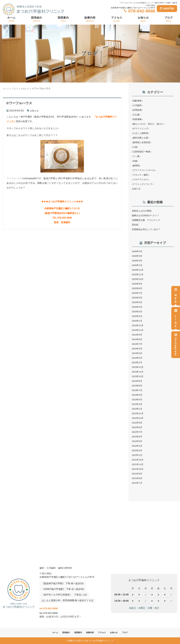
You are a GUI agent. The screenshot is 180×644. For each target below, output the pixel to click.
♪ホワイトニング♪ (141, 128)
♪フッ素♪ (136, 156)
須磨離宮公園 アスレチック (147, 220)
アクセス (117, 19)
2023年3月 (137, 404)
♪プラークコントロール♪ (145, 170)
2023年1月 (137, 409)
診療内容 (90, 19)
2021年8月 (137, 478)
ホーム (11, 19)
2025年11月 (138, 274)
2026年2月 (137, 261)
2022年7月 (137, 432)
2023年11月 (138, 372)
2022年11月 (138, 413)
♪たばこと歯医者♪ (141, 133)
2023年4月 (137, 399)
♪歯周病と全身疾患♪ (142, 142)
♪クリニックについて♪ (143, 184)
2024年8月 (137, 339)
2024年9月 (137, 335)
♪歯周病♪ (136, 165)
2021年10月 (138, 469)
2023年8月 (137, 386)
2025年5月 (137, 302)
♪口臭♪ (135, 147)
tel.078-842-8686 (58, 608)
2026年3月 (137, 256)
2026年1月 (137, 265)
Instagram (176, 345)
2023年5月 (137, 395)
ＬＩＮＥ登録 (176, 318)
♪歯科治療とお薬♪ (141, 138)
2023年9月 (137, 381)
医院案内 (63, 19)
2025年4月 (137, 307)
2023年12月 (138, 367)
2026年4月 (137, 251)
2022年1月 (137, 455)
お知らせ (143, 19)
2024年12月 (138, 325)
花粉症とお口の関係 (142, 211)
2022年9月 (137, 423)
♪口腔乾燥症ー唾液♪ (142, 152)
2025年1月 (137, 321)
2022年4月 (137, 446)
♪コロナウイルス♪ (141, 179)
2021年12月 (138, 460)
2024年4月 (137, 349)
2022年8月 (137, 427)
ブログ (169, 19)
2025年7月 (137, 293)
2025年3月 (137, 312)
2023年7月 (137, 390)
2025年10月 (138, 279)
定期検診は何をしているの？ (147, 229)
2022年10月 (138, 418)
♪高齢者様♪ (138, 101)
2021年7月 (137, 483)
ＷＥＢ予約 (176, 296)
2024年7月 (137, 344)
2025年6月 (137, 298)
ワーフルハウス (15, 178)
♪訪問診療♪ (138, 110)
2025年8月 (137, 288)
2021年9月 (137, 474)
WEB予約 (167, 9)
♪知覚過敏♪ (138, 119)
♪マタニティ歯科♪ (141, 175)
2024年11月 (138, 330)
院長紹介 (37, 19)
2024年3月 (137, 353)
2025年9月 (137, 284)
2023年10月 (138, 376)
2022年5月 (137, 441)
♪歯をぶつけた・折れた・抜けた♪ (149, 124)
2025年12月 (138, 270)
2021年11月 (138, 464)
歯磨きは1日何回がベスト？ (146, 215)
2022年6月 (137, 437)
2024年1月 (137, 362)
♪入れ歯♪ (136, 115)
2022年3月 (137, 450)
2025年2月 (137, 316)
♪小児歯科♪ (138, 105)
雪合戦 (135, 225)
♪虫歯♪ (135, 161)
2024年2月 (137, 358)
